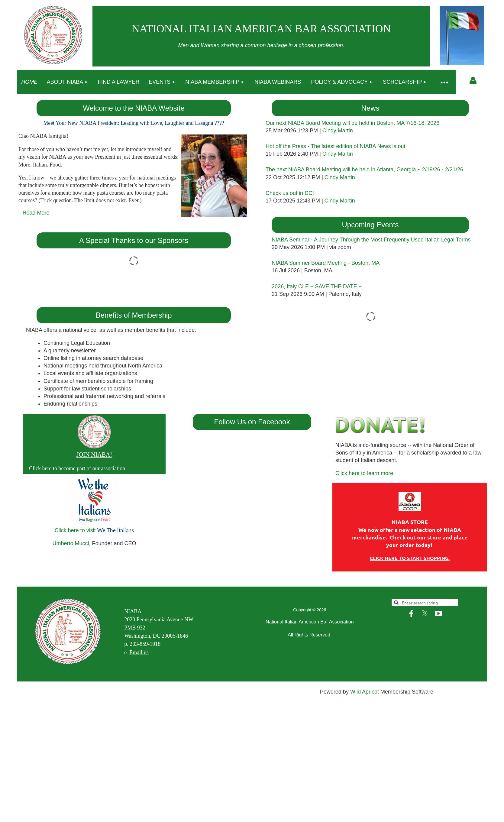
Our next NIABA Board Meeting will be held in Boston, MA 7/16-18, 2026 (352, 123)
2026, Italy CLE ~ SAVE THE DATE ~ (317, 286)
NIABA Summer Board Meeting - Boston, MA (326, 263)
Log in (473, 81)
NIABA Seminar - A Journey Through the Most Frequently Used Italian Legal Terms (371, 240)
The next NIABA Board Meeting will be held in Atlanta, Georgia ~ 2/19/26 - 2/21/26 (364, 170)
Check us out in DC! (290, 193)
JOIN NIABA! (94, 455)
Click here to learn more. (365, 473)
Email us (139, 652)
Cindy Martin (338, 131)
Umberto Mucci (71, 543)
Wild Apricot (365, 692)
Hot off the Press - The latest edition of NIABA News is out (336, 146)
